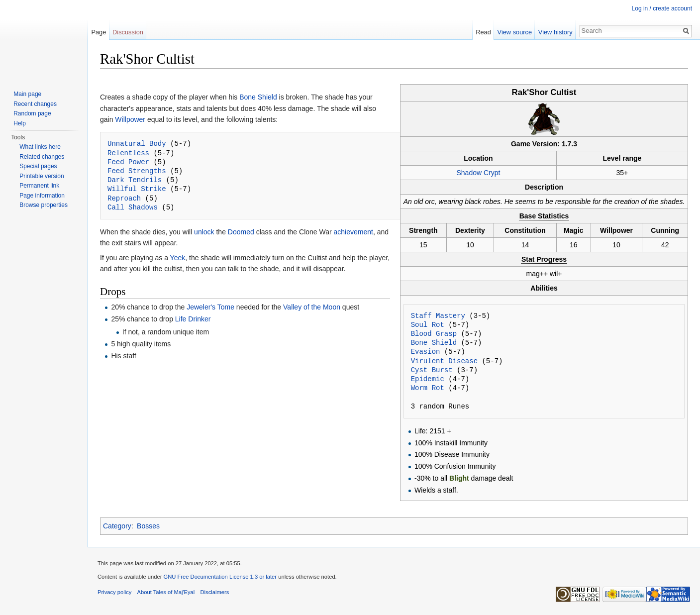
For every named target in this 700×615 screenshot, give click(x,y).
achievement (353, 232)
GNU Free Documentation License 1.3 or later (220, 577)
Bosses (148, 526)
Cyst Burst (432, 370)
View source (515, 32)
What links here (40, 147)
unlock (204, 232)
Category (117, 526)
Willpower (130, 119)
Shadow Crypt (478, 173)
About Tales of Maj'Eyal (166, 592)
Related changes (42, 157)
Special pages (38, 166)
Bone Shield (434, 343)
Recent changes (35, 104)
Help (20, 123)
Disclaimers (215, 592)
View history (555, 32)
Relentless (128, 153)
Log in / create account (662, 8)
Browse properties (44, 205)
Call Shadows (133, 207)
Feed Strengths (137, 171)
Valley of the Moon (312, 307)
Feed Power (128, 162)
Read (483, 32)
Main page (27, 94)
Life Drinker (193, 319)
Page (99, 32)
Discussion (128, 32)
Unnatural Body (137, 144)
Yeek (178, 258)
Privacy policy (114, 592)
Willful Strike (137, 189)
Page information (42, 196)
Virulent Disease (444, 361)
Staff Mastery (438, 316)
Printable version (42, 176)
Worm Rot (428, 388)
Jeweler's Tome (210, 307)
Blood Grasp (434, 334)
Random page (32, 113)
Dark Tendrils (135, 180)
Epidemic (428, 379)
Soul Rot (428, 325)
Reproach (124, 198)
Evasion (426, 352)
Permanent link (39, 186)
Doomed (241, 232)
